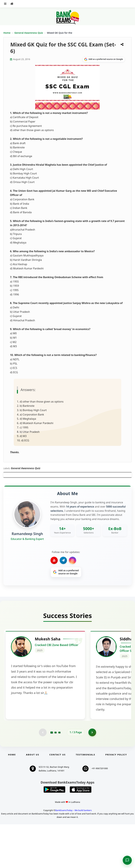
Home (7, 33)
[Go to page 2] (55, 776)
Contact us (57, 798)
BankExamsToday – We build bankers (74, 854)
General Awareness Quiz (29, 33)
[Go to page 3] (59, 776)
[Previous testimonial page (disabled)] (43, 776)
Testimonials (85, 798)
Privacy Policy (116, 798)
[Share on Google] (104, 59)
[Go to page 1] (52, 776)
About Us (33, 798)
